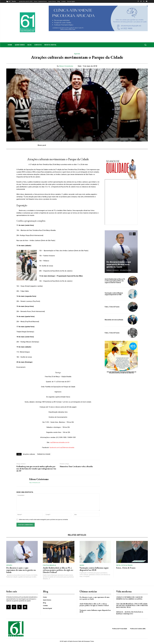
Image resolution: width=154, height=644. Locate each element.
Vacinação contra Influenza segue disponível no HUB (114, 294)
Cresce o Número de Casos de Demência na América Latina (129, 598)
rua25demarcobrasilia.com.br (60, 442)
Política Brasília (49, 565)
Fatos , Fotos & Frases (112, 307)
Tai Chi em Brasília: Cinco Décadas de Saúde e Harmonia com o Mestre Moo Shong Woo (132, 605)
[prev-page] (130, 234)
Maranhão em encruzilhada (114, 320)
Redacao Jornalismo (113, 270)
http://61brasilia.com (35, 483)
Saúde (82, 565)
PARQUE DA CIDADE (44, 454)
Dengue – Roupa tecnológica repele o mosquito (130, 613)
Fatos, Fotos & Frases (124, 565)
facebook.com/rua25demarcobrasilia (62, 448)
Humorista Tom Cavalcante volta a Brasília (76, 466)
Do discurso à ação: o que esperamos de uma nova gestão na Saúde (119, 264)
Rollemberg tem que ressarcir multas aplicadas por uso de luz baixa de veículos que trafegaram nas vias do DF (36, 469)
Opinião (9, 565)
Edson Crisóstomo (66, 66)
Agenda (77, 54)
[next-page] (134, 234)
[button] (132, 45)
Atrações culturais (29, 454)
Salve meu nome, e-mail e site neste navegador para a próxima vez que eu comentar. (44, 520)
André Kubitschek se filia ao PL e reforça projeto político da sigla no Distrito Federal (115, 281)
